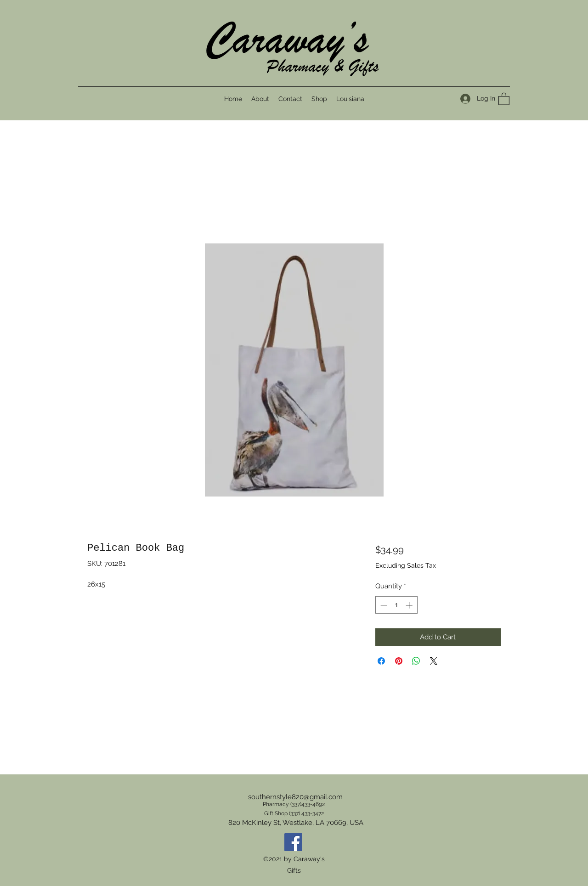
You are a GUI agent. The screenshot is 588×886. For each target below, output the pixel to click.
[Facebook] (293, 842)
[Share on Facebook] (381, 661)
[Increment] (410, 605)
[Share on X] (434, 661)
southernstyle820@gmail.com (295, 797)
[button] (504, 99)
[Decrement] (383, 605)
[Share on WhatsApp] (416, 661)
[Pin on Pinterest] (399, 661)
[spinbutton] (396, 605)
